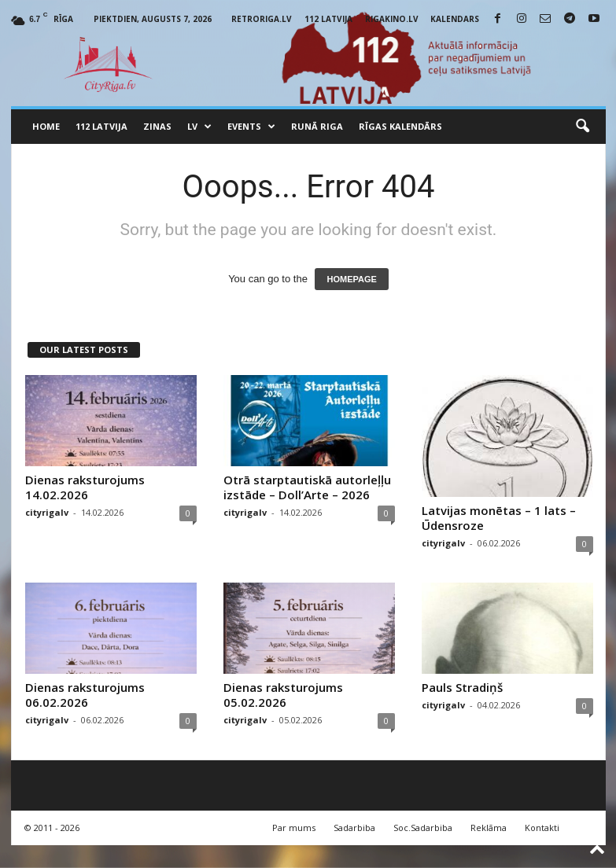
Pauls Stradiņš (462, 687)
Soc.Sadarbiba (423, 828)
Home (46, 126)
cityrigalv (47, 512)
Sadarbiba (354, 828)
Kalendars (455, 19)
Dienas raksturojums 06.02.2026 (85, 695)
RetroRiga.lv (262, 19)
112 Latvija (328, 19)
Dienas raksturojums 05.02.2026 (283, 695)
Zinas (157, 126)
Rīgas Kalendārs (400, 126)
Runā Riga (317, 126)
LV (199, 127)
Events (251, 127)
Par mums (294, 828)
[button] (582, 127)
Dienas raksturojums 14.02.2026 (85, 487)
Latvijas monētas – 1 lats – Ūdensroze (499, 518)
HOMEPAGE (351, 279)
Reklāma (489, 828)
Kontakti (542, 828)
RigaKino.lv (392, 19)
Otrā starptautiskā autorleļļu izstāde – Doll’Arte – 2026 (307, 487)
